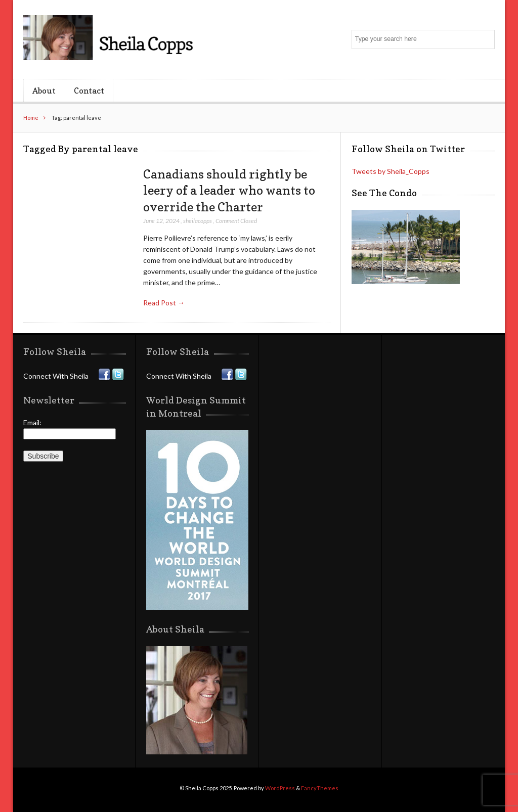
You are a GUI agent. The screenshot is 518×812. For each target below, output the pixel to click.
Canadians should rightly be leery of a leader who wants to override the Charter (229, 190)
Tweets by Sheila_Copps (391, 171)
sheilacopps (198, 221)
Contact (89, 91)
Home (31, 118)
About (44, 91)
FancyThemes (320, 788)
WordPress (280, 788)
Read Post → (164, 303)
